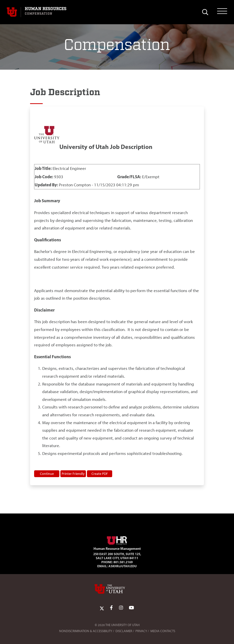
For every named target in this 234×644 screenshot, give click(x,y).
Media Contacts (163, 631)
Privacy (141, 631)
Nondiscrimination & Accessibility (86, 631)
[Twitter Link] (102, 608)
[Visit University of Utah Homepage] (12, 12)
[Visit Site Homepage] (117, 540)
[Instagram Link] (121, 608)
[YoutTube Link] (131, 608)
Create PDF (100, 474)
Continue (47, 474)
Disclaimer (124, 631)
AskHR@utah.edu (123, 566)
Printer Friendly (73, 474)
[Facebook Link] (111, 608)
